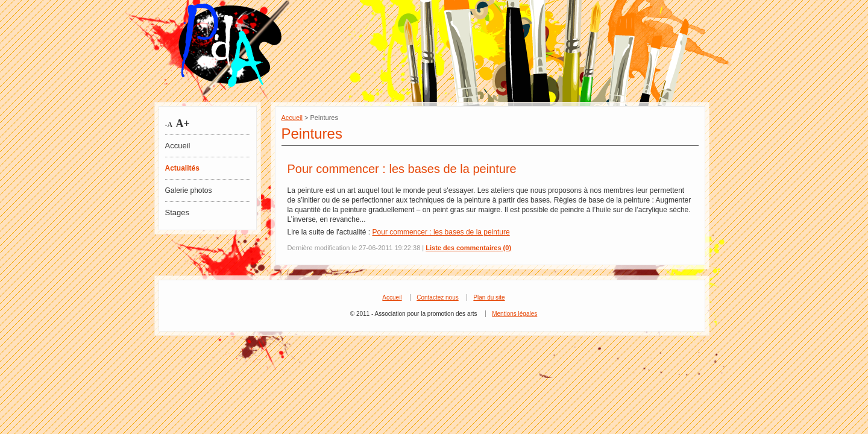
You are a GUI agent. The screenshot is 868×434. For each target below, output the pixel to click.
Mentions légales (514, 314)
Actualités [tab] (182, 168)
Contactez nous (438, 297)
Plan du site (489, 297)
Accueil (178, 146)
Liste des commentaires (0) (468, 248)
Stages (177, 212)
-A (169, 125)
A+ (181, 124)
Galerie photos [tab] (189, 190)
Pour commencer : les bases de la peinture (402, 169)
